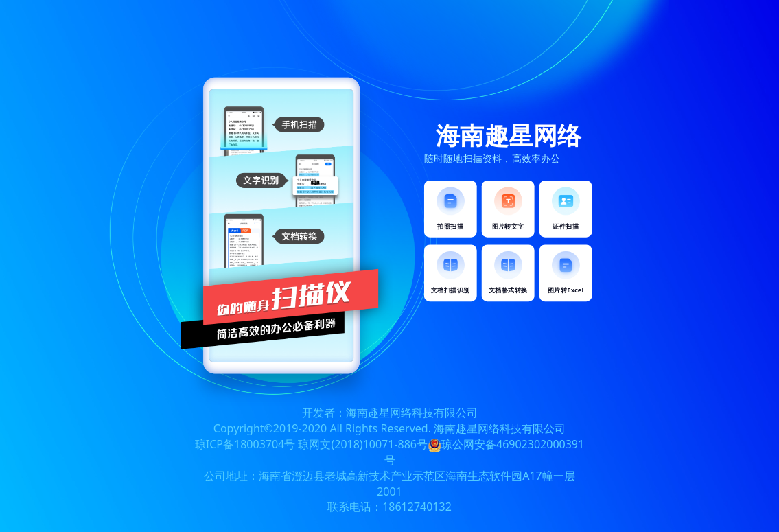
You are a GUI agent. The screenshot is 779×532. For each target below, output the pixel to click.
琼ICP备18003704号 (245, 444)
